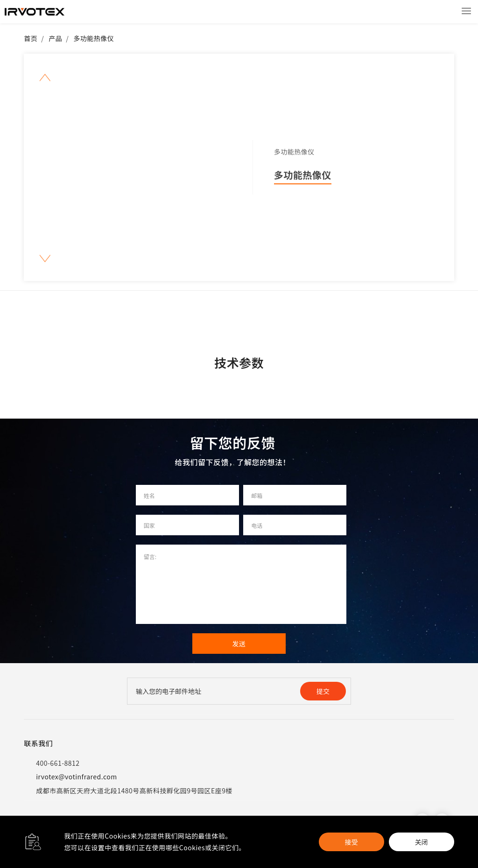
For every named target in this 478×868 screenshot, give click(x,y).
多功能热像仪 (94, 38)
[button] (45, 78)
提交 (323, 691)
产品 (55, 38)
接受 (351, 842)
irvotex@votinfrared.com (70, 777)
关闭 (422, 842)
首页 (31, 38)
